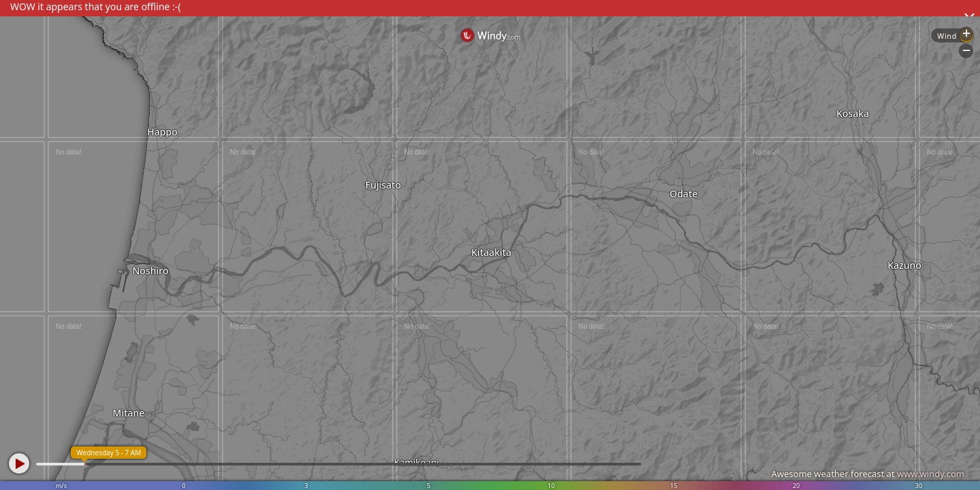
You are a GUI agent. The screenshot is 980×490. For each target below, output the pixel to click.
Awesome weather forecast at (868, 474)
